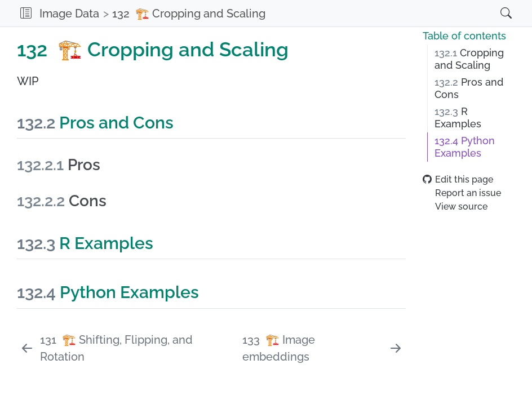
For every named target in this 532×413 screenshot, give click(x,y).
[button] (26, 13)
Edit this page (458, 179)
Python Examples (465, 147)
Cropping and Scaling (469, 59)
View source (455, 207)
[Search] (495, 13)
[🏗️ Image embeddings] (323, 348)
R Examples (458, 118)
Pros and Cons (469, 88)
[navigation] (379, 13)
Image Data (69, 14)
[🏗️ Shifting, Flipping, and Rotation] (128, 348)
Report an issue (462, 193)
